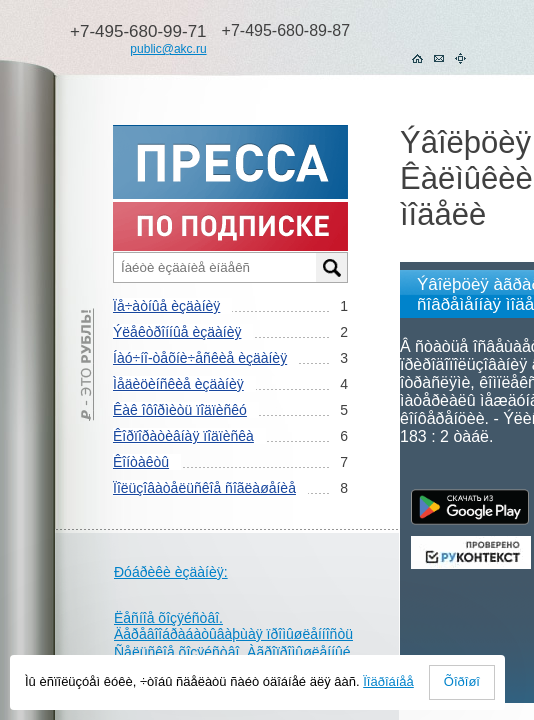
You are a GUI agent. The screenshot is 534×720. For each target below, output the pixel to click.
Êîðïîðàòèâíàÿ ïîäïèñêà (183, 436)
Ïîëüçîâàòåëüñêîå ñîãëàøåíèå (204, 488)
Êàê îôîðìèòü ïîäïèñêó (180, 410)
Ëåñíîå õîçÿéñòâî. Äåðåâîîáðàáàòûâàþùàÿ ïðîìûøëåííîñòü (233, 626)
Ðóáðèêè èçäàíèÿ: (171, 572)
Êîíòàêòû (141, 462)
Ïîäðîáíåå (388, 681)
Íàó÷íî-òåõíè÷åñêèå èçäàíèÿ (200, 358)
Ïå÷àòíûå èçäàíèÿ (166, 306)
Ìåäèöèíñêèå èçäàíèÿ (178, 384)
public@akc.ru (168, 49)
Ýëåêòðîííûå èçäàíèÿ (177, 332)
